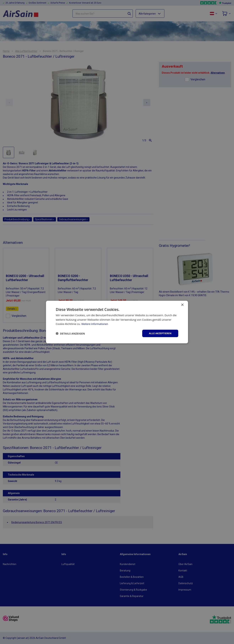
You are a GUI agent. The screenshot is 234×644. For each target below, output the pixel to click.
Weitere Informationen (95, 324)
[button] (70, 333)
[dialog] (117, 322)
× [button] (182, 305)
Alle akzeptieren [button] (159, 333)
